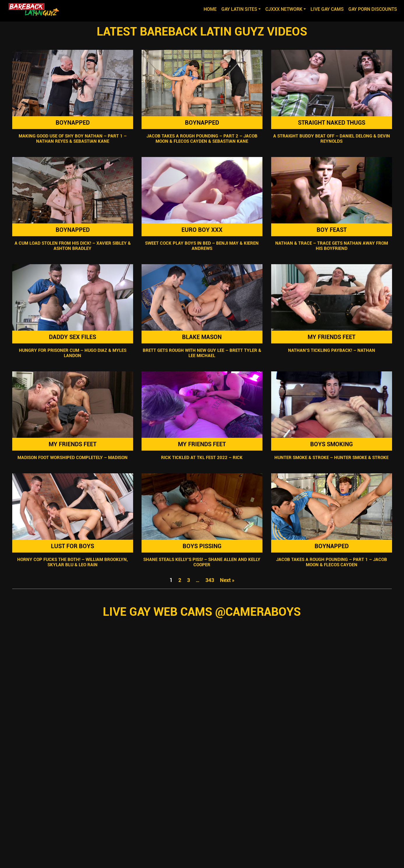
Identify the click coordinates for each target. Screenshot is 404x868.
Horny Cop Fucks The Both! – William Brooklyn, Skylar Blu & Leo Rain (73, 562)
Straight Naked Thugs (332, 123)
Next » (227, 580)
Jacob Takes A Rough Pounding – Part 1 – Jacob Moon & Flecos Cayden (332, 562)
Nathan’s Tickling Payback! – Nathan (332, 350)
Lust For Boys (73, 546)
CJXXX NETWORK (284, 9)
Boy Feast (332, 230)
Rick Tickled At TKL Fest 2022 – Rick (202, 458)
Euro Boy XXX (202, 230)
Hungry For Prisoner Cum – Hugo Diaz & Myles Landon (72, 353)
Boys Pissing (202, 546)
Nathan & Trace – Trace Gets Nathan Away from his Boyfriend (332, 246)
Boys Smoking (331, 444)
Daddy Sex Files (73, 337)
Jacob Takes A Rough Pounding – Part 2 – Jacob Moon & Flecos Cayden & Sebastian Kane (202, 139)
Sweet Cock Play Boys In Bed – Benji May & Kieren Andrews (202, 246)
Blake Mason (202, 337)
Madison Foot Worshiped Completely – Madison (73, 458)
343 (210, 580)
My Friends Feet (331, 337)
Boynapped (72, 123)
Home (211, 9)
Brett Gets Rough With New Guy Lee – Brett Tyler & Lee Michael (202, 353)
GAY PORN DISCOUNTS (373, 9)
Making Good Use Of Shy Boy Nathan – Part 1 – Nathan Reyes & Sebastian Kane (72, 139)
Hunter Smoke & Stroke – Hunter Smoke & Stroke (331, 458)
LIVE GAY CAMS (327, 9)
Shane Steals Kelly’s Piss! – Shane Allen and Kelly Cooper (202, 562)
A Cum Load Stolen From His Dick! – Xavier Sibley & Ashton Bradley (72, 246)
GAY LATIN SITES (239, 9)
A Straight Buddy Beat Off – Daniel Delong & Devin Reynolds (332, 139)
